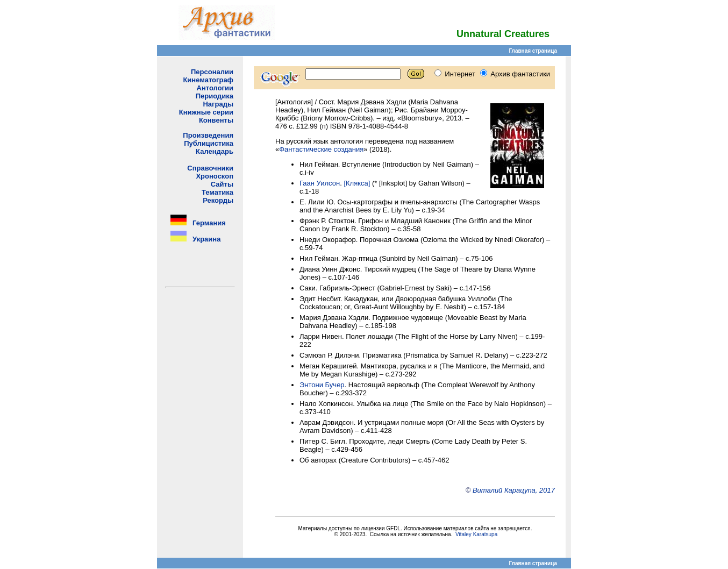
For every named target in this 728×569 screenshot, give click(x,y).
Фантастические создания (321, 149)
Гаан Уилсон (320, 183)
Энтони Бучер (322, 385)
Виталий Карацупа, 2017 (514, 490)
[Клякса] (357, 183)
